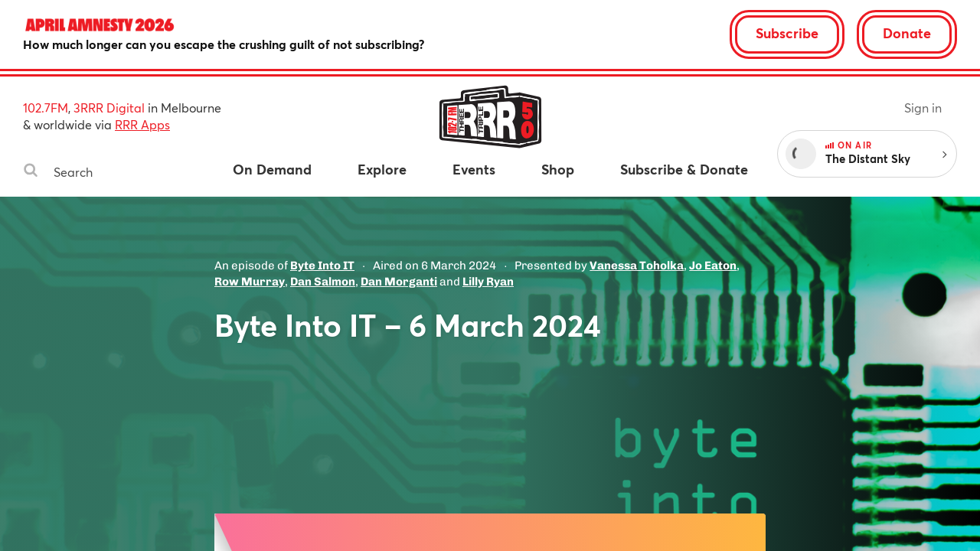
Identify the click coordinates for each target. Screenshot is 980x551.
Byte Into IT (322, 266)
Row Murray (250, 282)
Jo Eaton (713, 266)
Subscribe (787, 33)
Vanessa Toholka (637, 266)
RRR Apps (142, 124)
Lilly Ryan (488, 282)
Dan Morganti (399, 282)
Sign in (923, 108)
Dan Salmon (323, 282)
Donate (907, 33)
